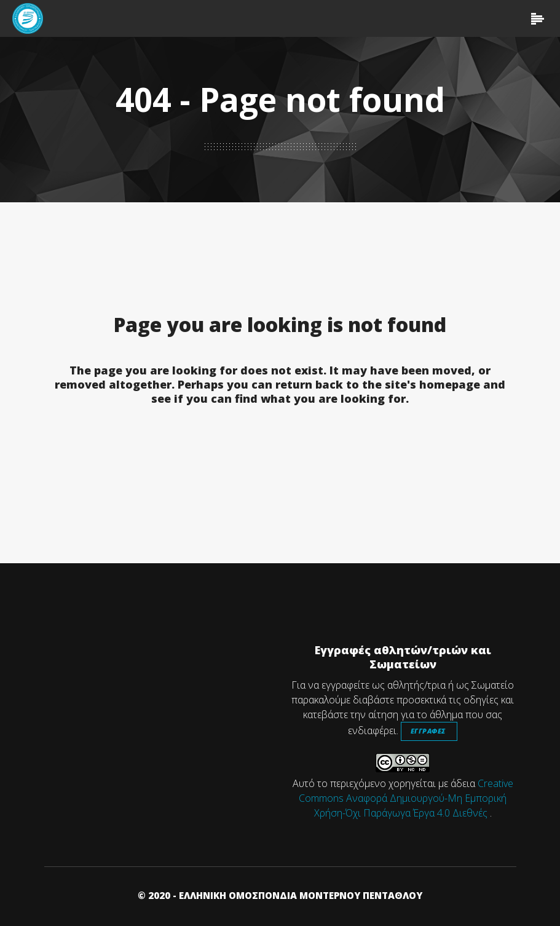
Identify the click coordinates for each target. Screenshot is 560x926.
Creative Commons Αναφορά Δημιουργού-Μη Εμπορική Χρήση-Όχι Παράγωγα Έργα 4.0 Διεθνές (406, 798)
